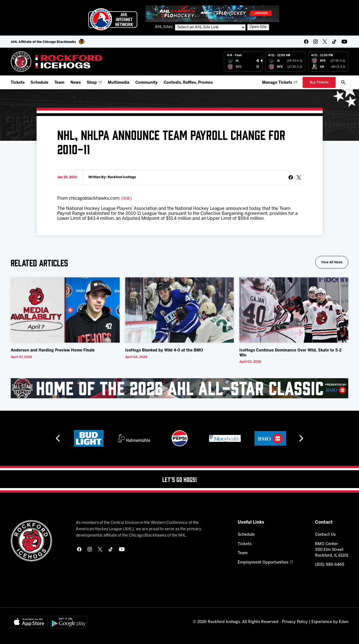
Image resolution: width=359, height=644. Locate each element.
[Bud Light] (89, 438)
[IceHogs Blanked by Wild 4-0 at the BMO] (180, 310)
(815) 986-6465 (330, 565)
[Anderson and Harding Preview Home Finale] (65, 310)
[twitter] (325, 42)
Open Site (258, 27)
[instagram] (316, 42)
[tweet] (299, 177)
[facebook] (306, 42)
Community (146, 83)
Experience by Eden (330, 622)
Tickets (18, 83)
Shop (94, 83)
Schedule (39, 83)
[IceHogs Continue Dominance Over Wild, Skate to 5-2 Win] (294, 310)
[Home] (57, 62)
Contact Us (325, 535)
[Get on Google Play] (69, 622)
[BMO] (270, 438)
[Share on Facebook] (291, 177)
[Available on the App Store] (29, 622)
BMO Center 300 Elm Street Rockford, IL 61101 (332, 550)
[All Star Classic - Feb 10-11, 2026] (179, 388)
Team (59, 83)
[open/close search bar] (343, 82)
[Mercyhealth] (225, 438)
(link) (127, 198)
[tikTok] (334, 42)
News (76, 83)
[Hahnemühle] (134, 438)
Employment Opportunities (265, 563)
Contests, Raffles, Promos (188, 83)
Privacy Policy (295, 622)
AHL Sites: (165, 27)
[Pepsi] (180, 438)
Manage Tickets (280, 83)
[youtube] (344, 42)
